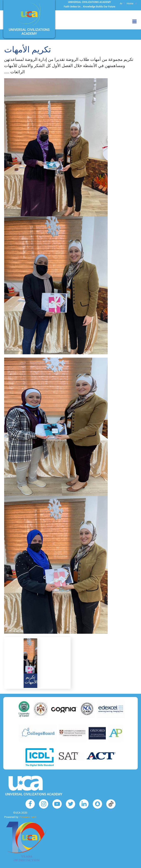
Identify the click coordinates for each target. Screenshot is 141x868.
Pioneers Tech (28, 817)
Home (132, 4)
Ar (122, 4)
